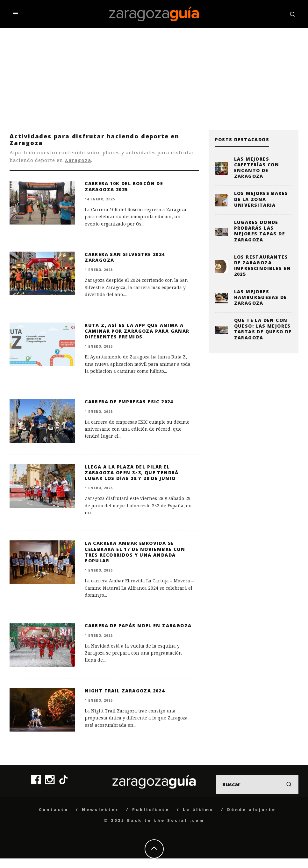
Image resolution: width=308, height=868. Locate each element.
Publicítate (151, 810)
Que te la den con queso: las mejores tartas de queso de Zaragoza (263, 329)
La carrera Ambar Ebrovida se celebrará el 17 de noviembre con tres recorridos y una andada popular (135, 552)
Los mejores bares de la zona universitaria (261, 199)
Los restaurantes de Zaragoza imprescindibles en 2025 (263, 266)
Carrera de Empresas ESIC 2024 (129, 402)
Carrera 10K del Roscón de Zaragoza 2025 (124, 186)
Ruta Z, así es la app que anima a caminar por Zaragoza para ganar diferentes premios (137, 331)
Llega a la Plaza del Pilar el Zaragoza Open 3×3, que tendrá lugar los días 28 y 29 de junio (132, 472)
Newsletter (100, 810)
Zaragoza (78, 160)
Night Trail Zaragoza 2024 (125, 691)
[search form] (257, 784)
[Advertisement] (154, 76)
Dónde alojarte (251, 810)
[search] (289, 784)
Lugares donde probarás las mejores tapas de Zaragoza (260, 231)
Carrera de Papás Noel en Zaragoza (138, 625)
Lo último (198, 810)
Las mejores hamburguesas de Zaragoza (261, 297)
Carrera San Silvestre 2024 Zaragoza (125, 257)
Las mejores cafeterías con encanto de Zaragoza (257, 168)
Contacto (54, 810)
